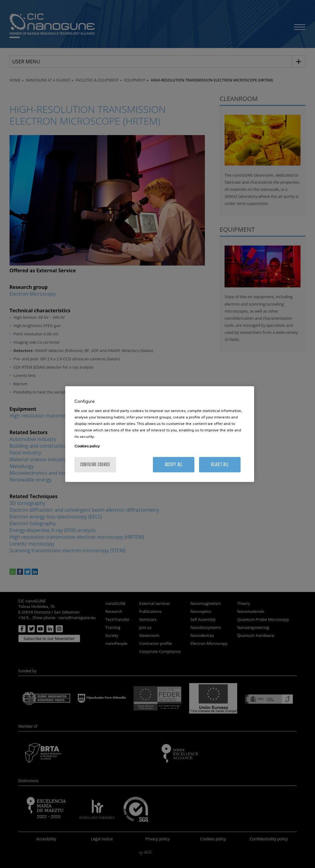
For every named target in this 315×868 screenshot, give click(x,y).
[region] (160, 434)
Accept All (174, 464)
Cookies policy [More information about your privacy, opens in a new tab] (87, 446)
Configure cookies (95, 464)
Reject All (220, 464)
